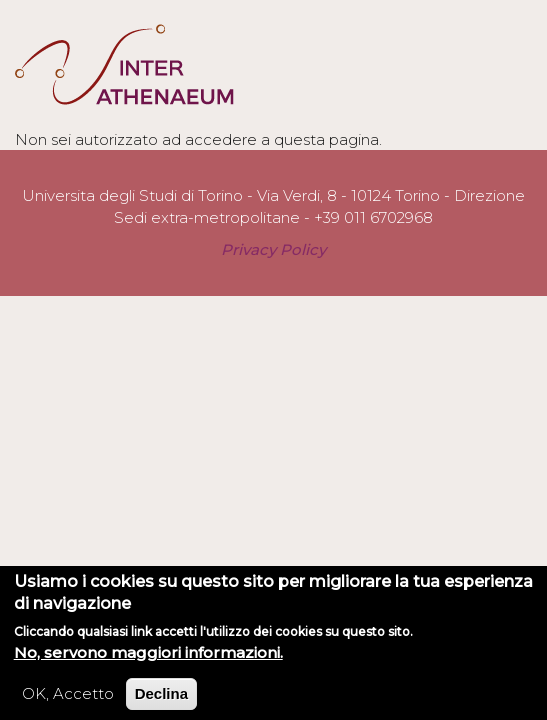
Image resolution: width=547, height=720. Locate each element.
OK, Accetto (68, 699)
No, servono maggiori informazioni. (148, 658)
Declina (161, 699)
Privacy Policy (273, 249)
